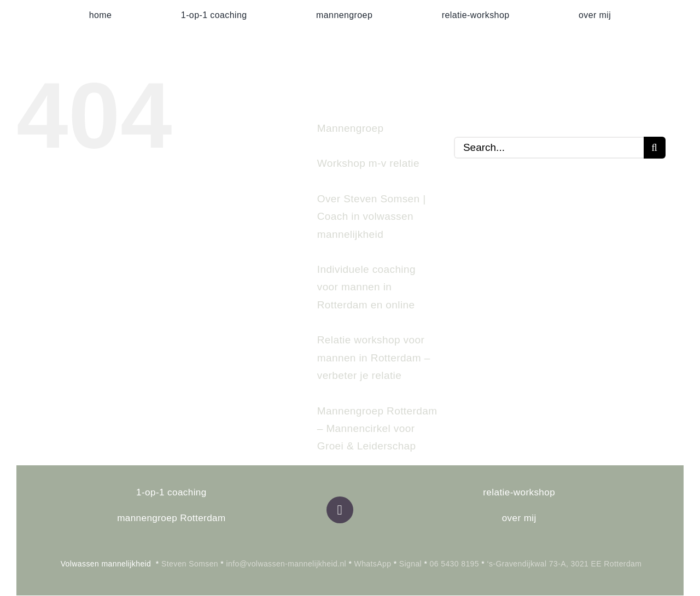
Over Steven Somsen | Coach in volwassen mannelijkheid (372, 217)
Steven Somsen (190, 564)
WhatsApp (373, 564)
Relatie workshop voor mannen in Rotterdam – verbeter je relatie (374, 358)
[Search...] (549, 148)
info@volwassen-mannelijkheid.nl (287, 564)
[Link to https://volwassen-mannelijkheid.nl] (340, 510)
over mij (519, 518)
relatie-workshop (519, 492)
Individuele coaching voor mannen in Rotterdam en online (366, 287)
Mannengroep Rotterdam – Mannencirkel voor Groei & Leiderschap (377, 429)
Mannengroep (351, 128)
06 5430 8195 (453, 564)
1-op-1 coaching (171, 492)
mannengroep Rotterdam (171, 518)
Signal (410, 564)
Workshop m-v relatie (368, 163)
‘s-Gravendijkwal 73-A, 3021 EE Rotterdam (564, 564)
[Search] (655, 148)
